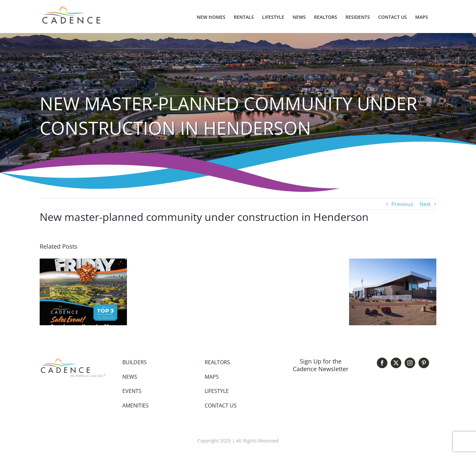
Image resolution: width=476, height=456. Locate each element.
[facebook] (382, 363)
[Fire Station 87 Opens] (393, 262)
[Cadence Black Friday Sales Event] (83, 262)
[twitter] (396, 363)
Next (425, 204)
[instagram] (410, 363)
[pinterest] (424, 363)
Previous (402, 204)
